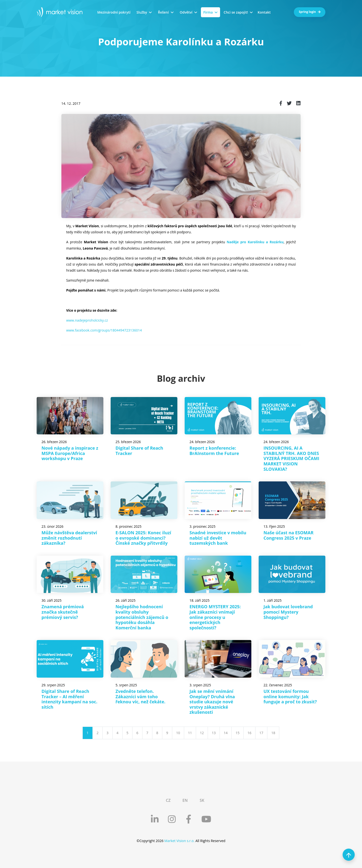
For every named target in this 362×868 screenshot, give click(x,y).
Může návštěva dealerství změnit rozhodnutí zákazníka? (69, 538)
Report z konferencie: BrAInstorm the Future (214, 451)
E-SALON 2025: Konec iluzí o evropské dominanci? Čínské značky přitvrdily (143, 538)
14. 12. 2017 (71, 103)
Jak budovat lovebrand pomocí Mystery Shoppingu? (288, 612)
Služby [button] (142, 12)
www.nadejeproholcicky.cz (87, 320)
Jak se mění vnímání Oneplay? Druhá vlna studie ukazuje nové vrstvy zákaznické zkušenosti (212, 702)
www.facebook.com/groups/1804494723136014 (104, 330)
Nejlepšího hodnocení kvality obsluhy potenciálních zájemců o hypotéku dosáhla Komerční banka (142, 617)
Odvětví (186, 12)
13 (214, 733)
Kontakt (264, 12)
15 (238, 733)
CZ (168, 800)
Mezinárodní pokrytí (114, 12)
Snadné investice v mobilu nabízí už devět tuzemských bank (218, 538)
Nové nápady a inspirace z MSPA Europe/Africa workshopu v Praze (70, 453)
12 (202, 733)
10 (178, 733)
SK (202, 800)
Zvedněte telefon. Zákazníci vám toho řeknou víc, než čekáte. (140, 696)
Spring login (310, 12)
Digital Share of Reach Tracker (139, 451)
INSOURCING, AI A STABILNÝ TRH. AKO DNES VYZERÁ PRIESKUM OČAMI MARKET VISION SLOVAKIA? (291, 458)
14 (226, 733)
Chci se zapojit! (236, 12)
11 (190, 733)
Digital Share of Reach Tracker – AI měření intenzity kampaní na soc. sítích (69, 699)
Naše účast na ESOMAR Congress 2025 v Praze (288, 535)
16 (249, 733)
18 (273, 733)
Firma (208, 12)
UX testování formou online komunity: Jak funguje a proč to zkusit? (290, 696)
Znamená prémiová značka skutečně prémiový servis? (63, 612)
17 (261, 733)
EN (185, 800)
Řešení (163, 12)
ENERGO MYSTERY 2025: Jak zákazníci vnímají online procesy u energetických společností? (215, 617)
